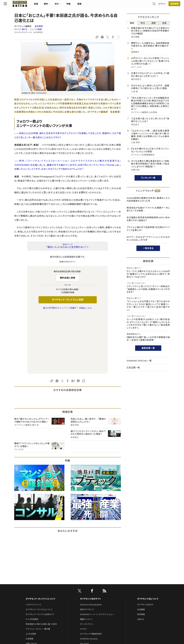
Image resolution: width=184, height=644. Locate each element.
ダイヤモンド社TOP (145, 544)
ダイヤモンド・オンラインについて (40, 539)
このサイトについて (33, 544)
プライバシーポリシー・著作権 (38, 569)
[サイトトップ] (27, 5)
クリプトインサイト (88, 593)
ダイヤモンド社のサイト (91, 539)
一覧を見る (148, 248)
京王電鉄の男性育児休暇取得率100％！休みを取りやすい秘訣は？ (148, 219)
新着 (47, 5)
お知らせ (141, 559)
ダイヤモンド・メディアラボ (91, 603)
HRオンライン (86, 588)
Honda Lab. (113, 165)
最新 (132, 23)
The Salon (85, 583)
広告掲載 (29, 579)
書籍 (90, 5)
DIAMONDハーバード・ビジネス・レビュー (97, 554)
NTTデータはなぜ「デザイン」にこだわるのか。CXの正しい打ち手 (148, 238)
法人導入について (33, 588)
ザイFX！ (84, 569)
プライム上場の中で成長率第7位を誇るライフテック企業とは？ (148, 229)
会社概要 (141, 549)
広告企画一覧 (133, 368)
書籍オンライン (86, 559)
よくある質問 (31, 574)
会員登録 (164, 5)
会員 (164, 23)
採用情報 (141, 554)
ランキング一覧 (148, 178)
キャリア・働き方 (21, 29)
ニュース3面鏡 (36, 29)
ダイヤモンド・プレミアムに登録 (67, 300)
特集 (79, 5)
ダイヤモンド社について (148, 539)
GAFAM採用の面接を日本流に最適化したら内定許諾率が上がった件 (148, 199)
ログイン (152, 5)
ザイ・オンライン (87, 564)
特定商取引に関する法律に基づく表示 (41, 564)
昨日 (143, 23)
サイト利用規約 (32, 559)
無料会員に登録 (68, 278)
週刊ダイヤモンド (87, 549)
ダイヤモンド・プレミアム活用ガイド (40, 554)
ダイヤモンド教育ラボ (89, 598)
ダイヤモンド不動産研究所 (91, 574)
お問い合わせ (31, 583)
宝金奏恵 (39, 26)
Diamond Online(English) (91, 544)
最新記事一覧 (148, 348)
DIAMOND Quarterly (89, 579)
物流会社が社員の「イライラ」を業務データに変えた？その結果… (148, 209)
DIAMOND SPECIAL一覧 (139, 361)
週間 (154, 23)
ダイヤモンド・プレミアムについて (39, 549)
